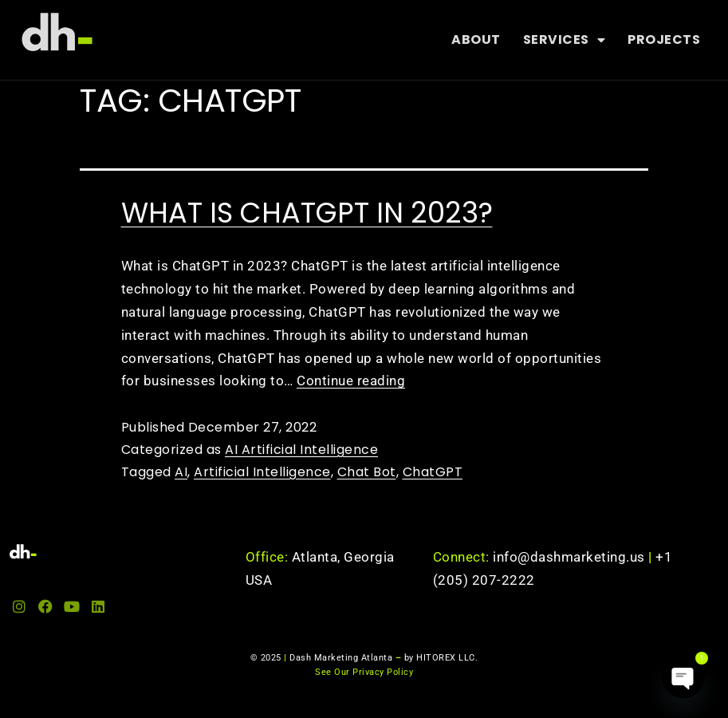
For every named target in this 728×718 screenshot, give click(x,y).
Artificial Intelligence (262, 472)
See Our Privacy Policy (364, 672)
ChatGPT (433, 472)
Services (565, 40)
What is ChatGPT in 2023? (307, 213)
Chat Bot (367, 472)
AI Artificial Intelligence (301, 450)
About (476, 39)
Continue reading (351, 381)
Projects (664, 39)
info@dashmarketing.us (574, 557)
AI (181, 472)
